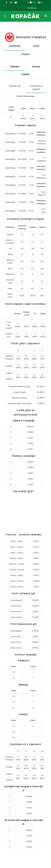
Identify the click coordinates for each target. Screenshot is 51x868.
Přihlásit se (32, 8)
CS (40, 3)
